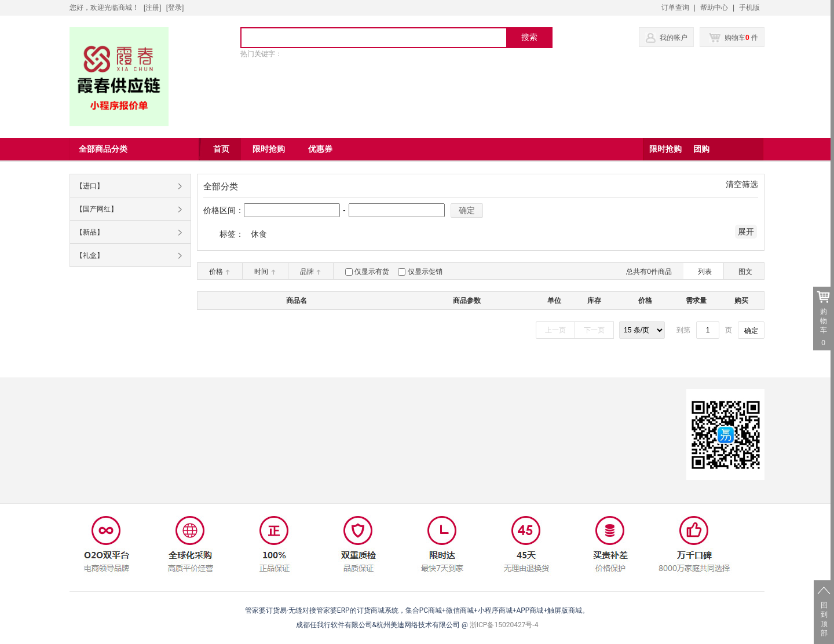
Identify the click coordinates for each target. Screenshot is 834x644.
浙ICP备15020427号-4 (504, 625)
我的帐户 (674, 38)
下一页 (594, 330)
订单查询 (675, 8)
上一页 (555, 330)
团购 (701, 149)
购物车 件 (734, 38)
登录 (175, 8)
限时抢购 (665, 149)
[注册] (153, 8)
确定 (467, 210)
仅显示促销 (425, 272)
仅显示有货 (372, 272)
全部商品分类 (103, 149)
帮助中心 (714, 8)
